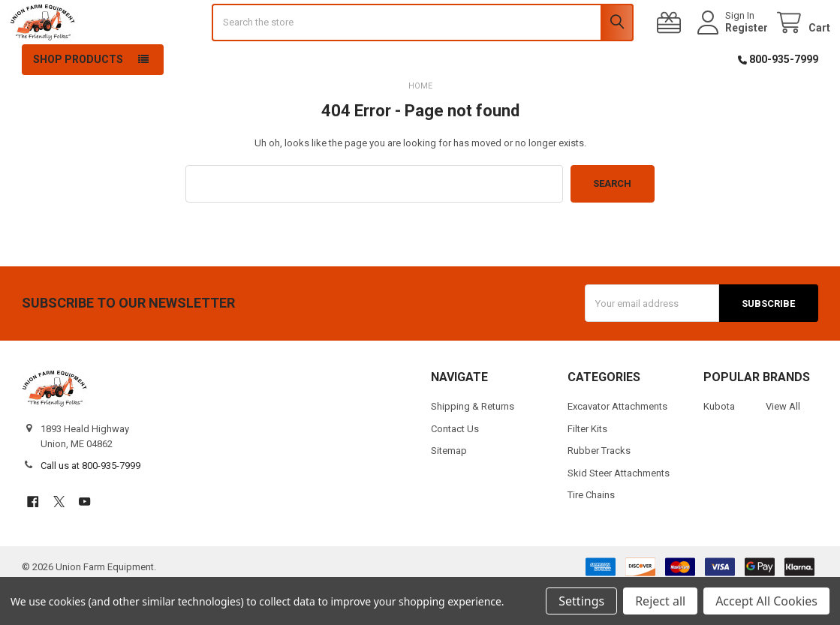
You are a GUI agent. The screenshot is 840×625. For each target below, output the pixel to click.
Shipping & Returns (473, 444)
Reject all (660, 601)
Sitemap (449, 488)
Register (735, 47)
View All (783, 444)
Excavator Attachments (617, 444)
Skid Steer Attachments (619, 510)
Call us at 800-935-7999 (90, 503)
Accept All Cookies (766, 601)
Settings (581, 601)
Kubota (719, 444)
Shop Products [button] (78, 97)
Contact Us (455, 466)
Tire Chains (591, 532)
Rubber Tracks (599, 488)
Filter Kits (587, 466)
